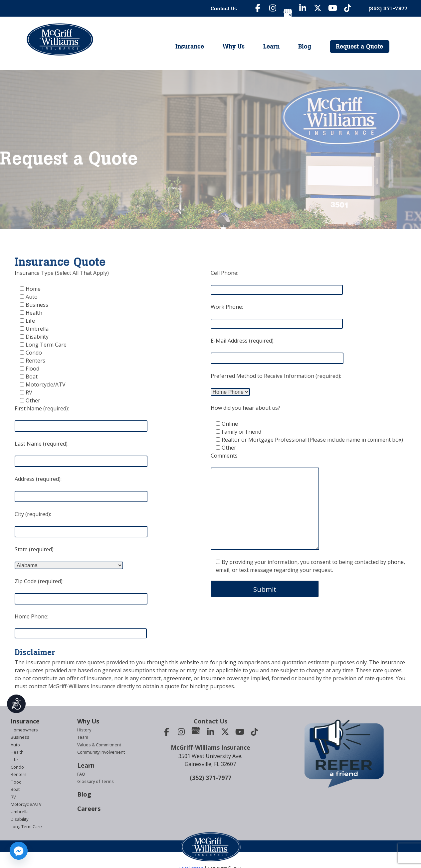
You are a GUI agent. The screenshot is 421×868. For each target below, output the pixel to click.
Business (20, 737)
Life (14, 760)
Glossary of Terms (96, 781)
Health (17, 752)
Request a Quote (359, 46)
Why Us (234, 46)
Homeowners (24, 730)
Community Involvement (101, 752)
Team (83, 737)
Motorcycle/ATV (26, 804)
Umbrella (20, 812)
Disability (19, 819)
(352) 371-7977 (210, 778)
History (84, 730)
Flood (16, 782)
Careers (89, 809)
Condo (17, 767)
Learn (271, 46)
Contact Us (224, 8)
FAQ (81, 774)
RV (13, 797)
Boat (15, 789)
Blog (305, 46)
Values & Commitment (99, 745)
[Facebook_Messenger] (19, 851)
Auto (15, 745)
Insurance (190, 46)
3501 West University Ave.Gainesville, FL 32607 (210, 760)
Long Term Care (26, 826)
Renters (19, 774)
